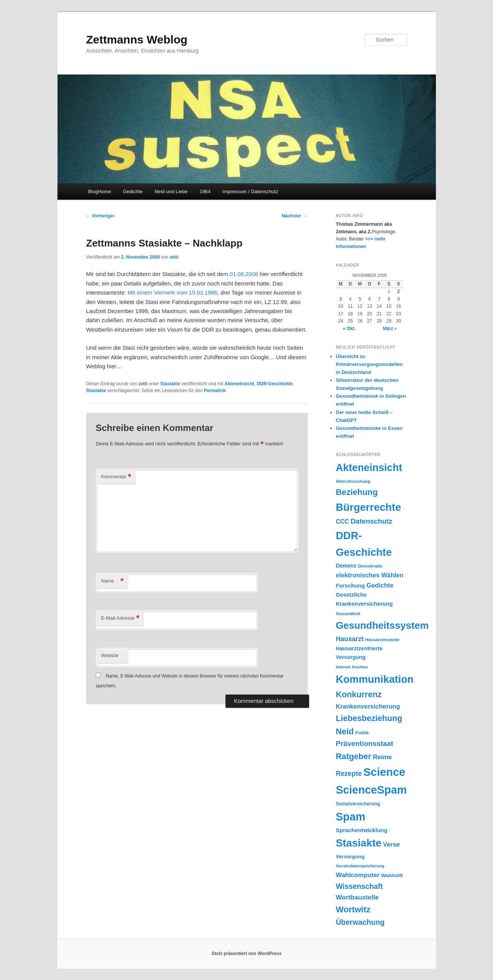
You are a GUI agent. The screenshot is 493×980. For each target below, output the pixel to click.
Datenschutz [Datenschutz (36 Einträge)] (371, 521)
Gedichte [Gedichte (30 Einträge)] (380, 585)
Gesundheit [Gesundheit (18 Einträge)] (348, 614)
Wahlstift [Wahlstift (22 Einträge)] (392, 875)
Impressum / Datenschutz (250, 192)
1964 (205, 192)
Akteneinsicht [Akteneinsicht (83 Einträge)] (369, 468)
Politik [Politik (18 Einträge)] (362, 733)
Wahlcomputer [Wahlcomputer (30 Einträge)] (358, 875)
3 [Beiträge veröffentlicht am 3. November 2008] (341, 299)
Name (112, 581)
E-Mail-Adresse (120, 618)
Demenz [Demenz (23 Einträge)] (346, 566)
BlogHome (100, 192)
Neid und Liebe (171, 192)
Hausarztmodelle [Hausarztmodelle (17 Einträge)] (382, 640)
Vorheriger (100, 216)
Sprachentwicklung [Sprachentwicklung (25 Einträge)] (362, 830)
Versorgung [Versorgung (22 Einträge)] (350, 857)
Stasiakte (170, 384)
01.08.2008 (244, 274)
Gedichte (133, 192)
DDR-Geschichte (275, 384)
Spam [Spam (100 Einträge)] (351, 817)
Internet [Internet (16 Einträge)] (343, 667)
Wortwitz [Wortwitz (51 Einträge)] (353, 909)
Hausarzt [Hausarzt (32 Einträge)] (350, 639)
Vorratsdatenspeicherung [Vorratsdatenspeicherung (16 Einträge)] (360, 866)
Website (110, 655)
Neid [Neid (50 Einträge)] (345, 731)
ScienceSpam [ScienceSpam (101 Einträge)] (372, 790)
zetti (174, 257)
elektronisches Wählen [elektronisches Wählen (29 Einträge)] (370, 575)
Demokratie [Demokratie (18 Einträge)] (370, 566)
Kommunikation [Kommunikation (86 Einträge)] (375, 679)
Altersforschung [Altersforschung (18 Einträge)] (353, 481)
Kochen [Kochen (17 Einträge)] (360, 667)
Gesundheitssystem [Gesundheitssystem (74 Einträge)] (382, 625)
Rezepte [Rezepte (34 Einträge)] (349, 774)
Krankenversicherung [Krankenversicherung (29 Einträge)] (368, 706)
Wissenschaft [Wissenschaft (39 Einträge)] (359, 886)
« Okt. (349, 329)
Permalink (215, 391)
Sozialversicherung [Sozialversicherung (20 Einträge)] (358, 804)
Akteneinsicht (239, 384)
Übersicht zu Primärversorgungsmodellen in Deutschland (369, 364)
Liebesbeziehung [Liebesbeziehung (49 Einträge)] (369, 718)
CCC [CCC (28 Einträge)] (343, 521)
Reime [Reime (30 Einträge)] (382, 757)
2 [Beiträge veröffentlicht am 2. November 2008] (399, 292)
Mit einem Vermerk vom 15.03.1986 (173, 292)
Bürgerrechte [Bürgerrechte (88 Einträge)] (369, 507)
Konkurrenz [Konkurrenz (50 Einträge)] (359, 694)
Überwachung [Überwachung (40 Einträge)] (360, 922)
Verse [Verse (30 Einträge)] (391, 844)
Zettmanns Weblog (137, 40)
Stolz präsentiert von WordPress (246, 954)
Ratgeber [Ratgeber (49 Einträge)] (354, 756)
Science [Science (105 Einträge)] (384, 772)
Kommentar (116, 477)
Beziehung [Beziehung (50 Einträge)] (357, 492)
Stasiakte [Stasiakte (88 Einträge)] (359, 843)
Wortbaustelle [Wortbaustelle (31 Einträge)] (357, 897)
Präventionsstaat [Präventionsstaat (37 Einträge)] (365, 744)
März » (390, 329)
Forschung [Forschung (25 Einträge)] (351, 586)
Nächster (295, 216)
